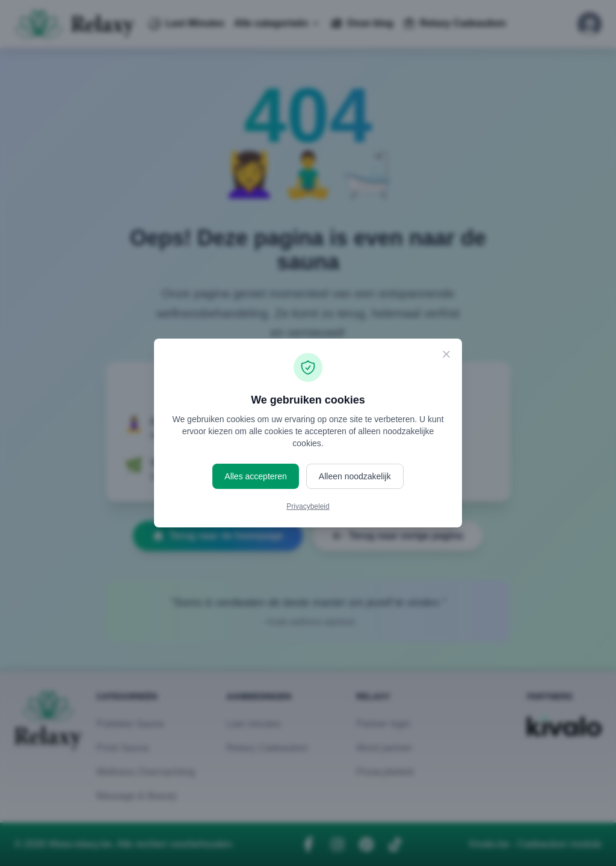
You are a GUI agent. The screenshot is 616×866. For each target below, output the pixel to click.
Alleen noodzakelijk (355, 476)
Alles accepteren (256, 476)
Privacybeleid (308, 506)
